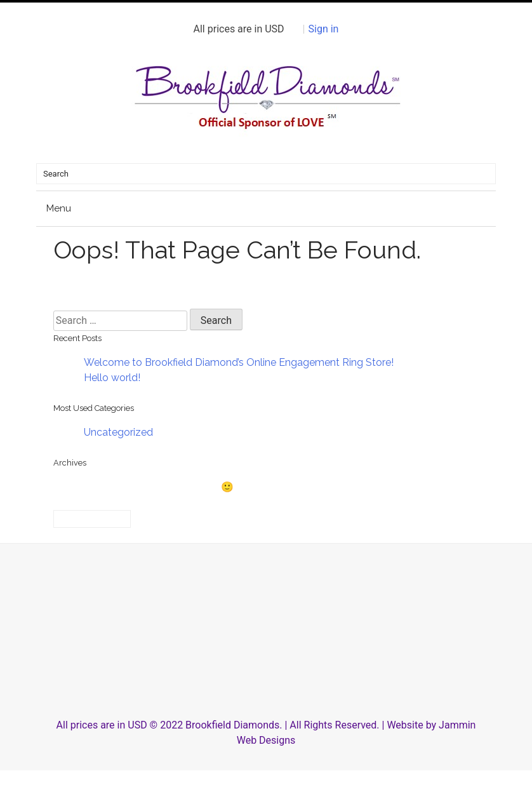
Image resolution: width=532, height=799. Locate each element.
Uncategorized (118, 432)
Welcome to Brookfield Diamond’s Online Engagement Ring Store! (239, 362)
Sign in (324, 29)
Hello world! (112, 378)
